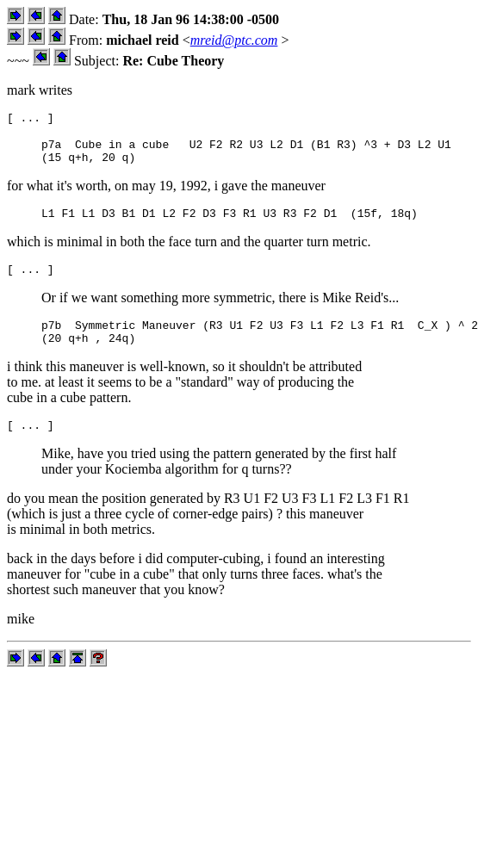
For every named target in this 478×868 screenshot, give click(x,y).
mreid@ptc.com (234, 40)
